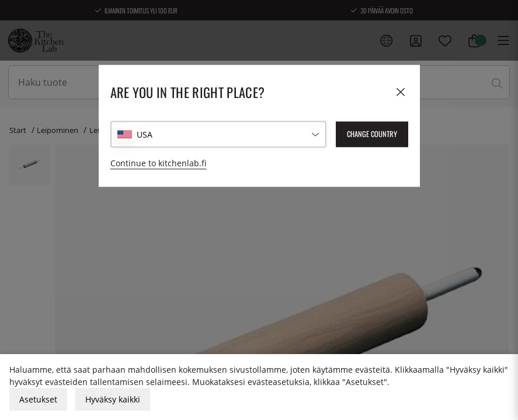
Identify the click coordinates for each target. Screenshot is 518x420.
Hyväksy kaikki (113, 399)
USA (145, 134)
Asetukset (38, 399)
